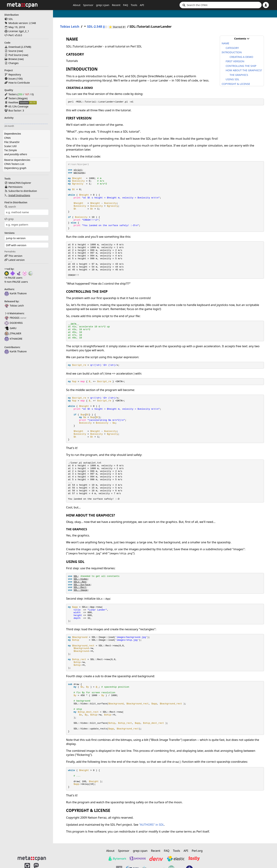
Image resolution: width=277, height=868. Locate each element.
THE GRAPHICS (239, 75)
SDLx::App (80, 582)
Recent (116, 5)
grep (9, 219)
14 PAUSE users (13, 278)
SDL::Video (80, 579)
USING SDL (232, 79)
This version (15, 256)
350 (20, 94)
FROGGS (12, 318)
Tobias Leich (14, 306)
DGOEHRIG (14, 323)
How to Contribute (19, 83)
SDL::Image (80, 590)
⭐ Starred (118, 27)
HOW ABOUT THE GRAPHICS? (244, 70)
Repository (15, 75)
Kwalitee (13, 102)
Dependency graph (15, 168)
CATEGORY (232, 48)
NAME (226, 43)
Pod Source (15, 55)
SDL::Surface (82, 585)
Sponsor (88, 5)
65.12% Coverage (18, 106)
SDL (11, 19)
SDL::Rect (80, 587)
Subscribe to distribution (23, 191)
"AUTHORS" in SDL (151, 825)
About (77, 5)
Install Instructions (19, 195)
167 (27, 94)
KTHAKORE (13, 339)
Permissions (16, 187)
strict (78, 170)
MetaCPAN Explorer (20, 183)
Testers (13, 94)
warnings (79, 173)
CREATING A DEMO (241, 57)
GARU (10, 328)
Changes (14, 63)
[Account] (266, 5)
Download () (20, 47)
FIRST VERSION (235, 61)
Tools (134, 5)
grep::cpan (103, 5)
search (10, 207)
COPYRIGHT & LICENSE (236, 84)
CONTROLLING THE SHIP (241, 66)
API (142, 5)
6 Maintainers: (14, 313)
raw (20, 51)
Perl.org (197, 851)
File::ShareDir (12, 142)
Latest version (17, 260)
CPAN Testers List (14, 164)
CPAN (7, 138)
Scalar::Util (10, 146)
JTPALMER (13, 333)
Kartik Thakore (16, 293)
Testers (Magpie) (18, 98)
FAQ (126, 5)
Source (12, 51)
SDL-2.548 (95, 27)
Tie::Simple (11, 150)
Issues (12, 79)
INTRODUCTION (232, 52)
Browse (13, 59)
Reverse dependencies (17, 160)
